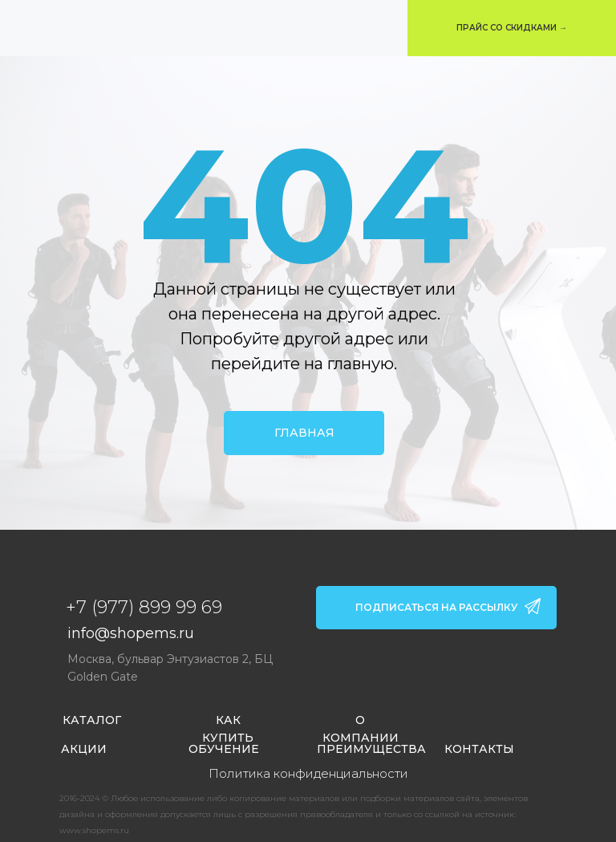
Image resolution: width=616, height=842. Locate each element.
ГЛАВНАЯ (304, 433)
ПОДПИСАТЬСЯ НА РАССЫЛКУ (436, 607)
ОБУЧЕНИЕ (224, 749)
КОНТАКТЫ (479, 749)
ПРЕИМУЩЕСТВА (371, 749)
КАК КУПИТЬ (228, 729)
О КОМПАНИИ (361, 729)
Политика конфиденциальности (308, 773)
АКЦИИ (84, 749)
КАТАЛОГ (92, 720)
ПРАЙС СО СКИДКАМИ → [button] (512, 28)
